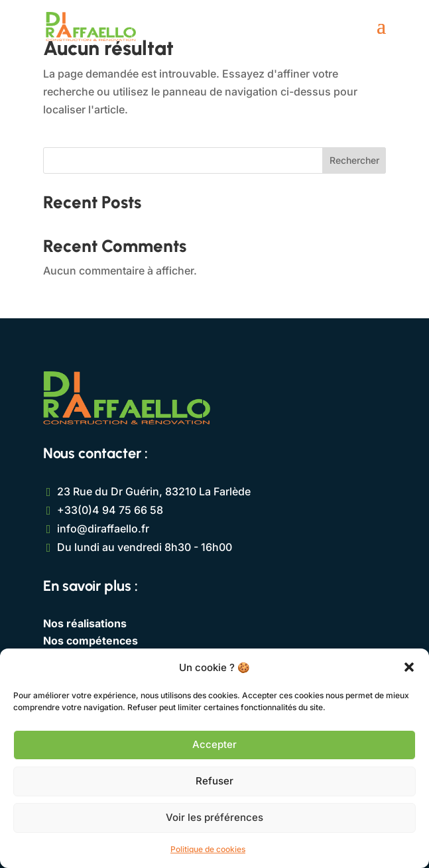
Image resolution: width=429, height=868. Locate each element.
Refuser (214, 781)
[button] (409, 667)
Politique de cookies (208, 849)
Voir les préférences (214, 817)
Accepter (214, 744)
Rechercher (354, 160)
